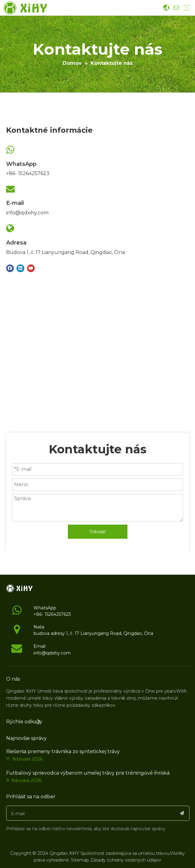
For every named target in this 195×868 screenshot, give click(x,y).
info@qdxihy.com (27, 213)
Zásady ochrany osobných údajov (126, 860)
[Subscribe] (182, 813)
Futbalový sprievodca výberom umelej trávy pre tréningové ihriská (88, 773)
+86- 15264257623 (28, 173)
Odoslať (98, 532)
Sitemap (80, 860)
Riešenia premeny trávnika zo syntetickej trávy (63, 751)
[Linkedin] (20, 268)
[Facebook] (10, 268)
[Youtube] (31, 268)
